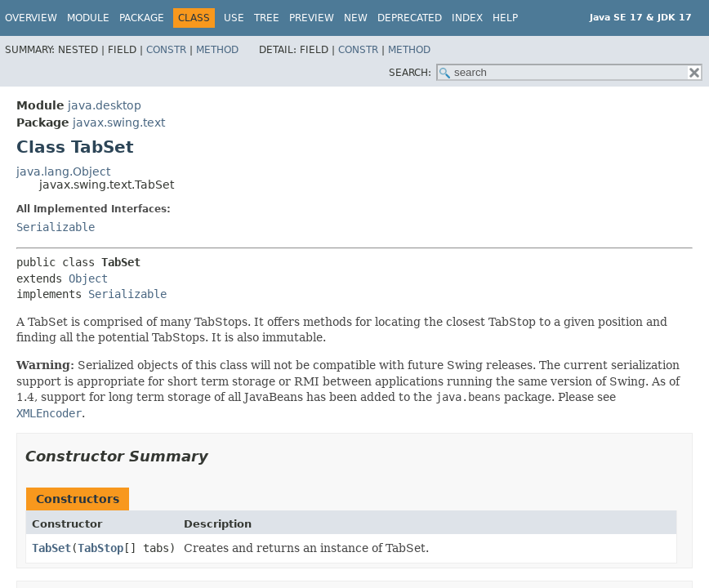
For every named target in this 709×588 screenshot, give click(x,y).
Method (217, 50)
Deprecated (410, 18)
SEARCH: (410, 73)
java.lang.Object (63, 171)
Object (88, 278)
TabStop (100, 548)
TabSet (51, 548)
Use (234, 18)
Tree (267, 18)
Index (467, 18)
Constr (166, 50)
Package (142, 18)
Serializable (56, 227)
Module (88, 18)
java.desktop (105, 105)
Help (505, 18)
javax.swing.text (119, 122)
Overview (31, 18)
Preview (312, 18)
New (356, 18)
